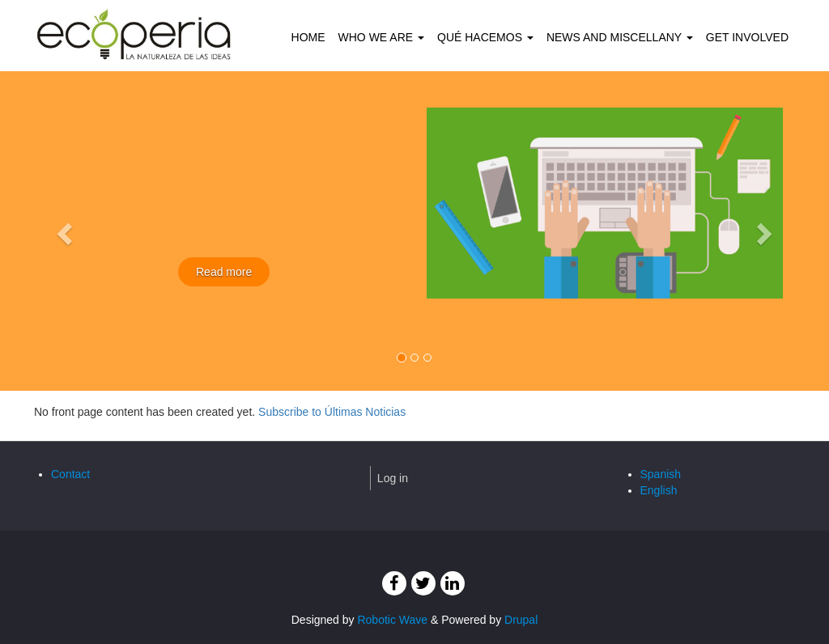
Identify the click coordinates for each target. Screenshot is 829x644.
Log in (393, 478)
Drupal (521, 620)
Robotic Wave (392, 620)
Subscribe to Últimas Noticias (332, 412)
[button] (62, 229)
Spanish (661, 474)
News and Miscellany (620, 37)
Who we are (381, 37)
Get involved (747, 37)
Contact (70, 474)
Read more (224, 272)
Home (308, 37)
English (659, 490)
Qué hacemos (485, 37)
